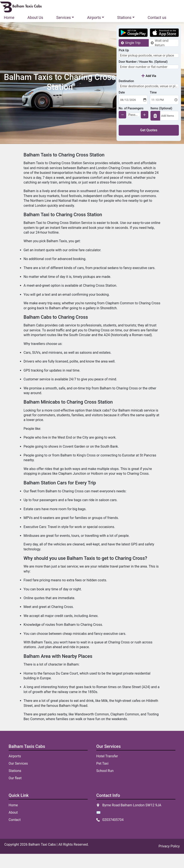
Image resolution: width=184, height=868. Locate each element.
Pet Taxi (102, 778)
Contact (15, 834)
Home (9, 18)
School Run (105, 785)
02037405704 (113, 834)
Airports (15, 770)
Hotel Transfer (107, 770)
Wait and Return (162, 43)
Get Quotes (149, 144)
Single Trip (133, 43)
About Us (35, 18)
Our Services (18, 778)
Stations (15, 785)
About (13, 827)
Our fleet (15, 792)
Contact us (157, 18)
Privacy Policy (169, 860)
